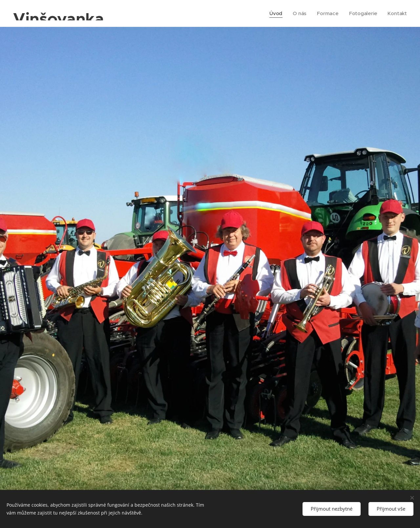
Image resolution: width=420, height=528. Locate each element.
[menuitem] (275, 13)
